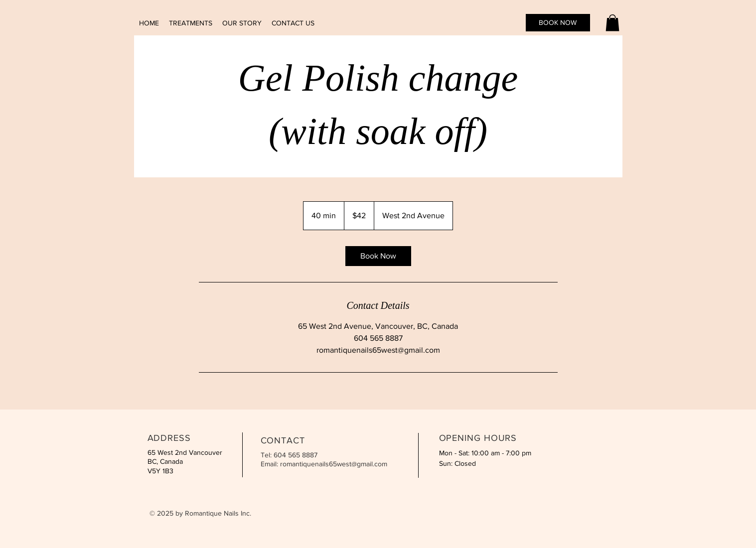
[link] (378, 256)
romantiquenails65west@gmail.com (334, 464)
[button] (612, 23)
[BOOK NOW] (558, 23)
